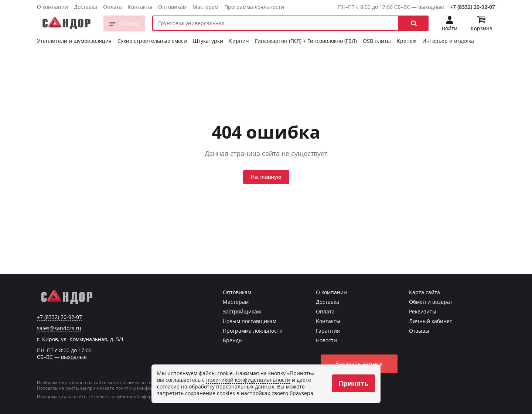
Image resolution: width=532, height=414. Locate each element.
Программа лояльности (254, 7)
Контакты (140, 7)
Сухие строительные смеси (152, 41)
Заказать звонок (359, 364)
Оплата (112, 7)
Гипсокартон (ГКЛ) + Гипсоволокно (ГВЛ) (306, 41)
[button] (414, 23)
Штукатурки (208, 41)
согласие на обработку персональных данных (216, 386)
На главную (266, 177)
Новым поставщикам (250, 321)
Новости (326, 340)
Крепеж (407, 41)
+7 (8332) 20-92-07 (473, 7)
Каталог (129, 23)
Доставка (86, 7)
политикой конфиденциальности (248, 380)
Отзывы (419, 331)
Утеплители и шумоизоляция (74, 41)
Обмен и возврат (431, 302)
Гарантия (328, 331)
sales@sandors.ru (59, 328)
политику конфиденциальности (151, 388)
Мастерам (205, 7)
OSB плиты (377, 41)
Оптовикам (172, 7)
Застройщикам (242, 311)
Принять (353, 383)
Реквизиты (423, 311)
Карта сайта (424, 292)
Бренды (233, 340)
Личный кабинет (431, 321)
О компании (52, 7)
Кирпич (239, 41)
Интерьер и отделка (448, 41)
